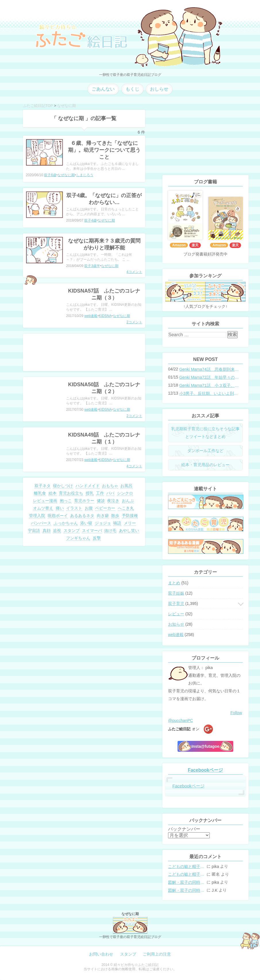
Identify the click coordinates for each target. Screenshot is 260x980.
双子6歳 (50, 175)
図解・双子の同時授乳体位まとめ (187, 882)
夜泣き (113, 501)
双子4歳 (90, 220)
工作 (100, 493)
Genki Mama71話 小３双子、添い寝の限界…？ (209, 385)
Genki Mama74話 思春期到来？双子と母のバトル (209, 369)
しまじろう (85, 175)
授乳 (90, 493)
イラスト (74, 508)
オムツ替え (43, 508)
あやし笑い (129, 531)
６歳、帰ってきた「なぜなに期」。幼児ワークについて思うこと (104, 150)
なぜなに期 (66, 175)
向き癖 (103, 516)
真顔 (47, 531)
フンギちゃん (78, 538)
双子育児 (176, 604)
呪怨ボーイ (58, 516)
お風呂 (126, 486)
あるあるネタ (82, 516)
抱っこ (66, 501)
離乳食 (40, 493)
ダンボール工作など (205, 451)
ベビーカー (105, 508)
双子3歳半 (92, 266)
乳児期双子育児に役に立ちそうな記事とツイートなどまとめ (205, 433)
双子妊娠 (176, 593)
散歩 (115, 516)
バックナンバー (184, 829)
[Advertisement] (84, 352)
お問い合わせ (101, 954)
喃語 (117, 523)
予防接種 (130, 516)
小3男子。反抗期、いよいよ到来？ (209, 393)
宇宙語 (34, 531)
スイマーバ (92, 531)
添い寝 (86, 523)
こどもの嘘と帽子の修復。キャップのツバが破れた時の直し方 (187, 866)
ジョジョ (103, 523)
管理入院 (37, 516)
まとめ (174, 583)
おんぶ (128, 501)
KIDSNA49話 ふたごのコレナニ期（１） (104, 438)
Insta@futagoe (206, 746)
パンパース (41, 523)
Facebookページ (206, 770)
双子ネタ (43, 486)
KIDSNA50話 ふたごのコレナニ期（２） (104, 388)
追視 (57, 531)
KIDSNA (105, 316)
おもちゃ (110, 486)
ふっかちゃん (66, 523)
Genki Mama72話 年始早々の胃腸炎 (209, 377)
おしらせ (159, 89)
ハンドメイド (88, 486)
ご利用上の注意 (157, 954)
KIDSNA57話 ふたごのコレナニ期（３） (104, 294)
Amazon (179, 245)
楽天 (195, 245)
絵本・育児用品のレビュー (205, 465)
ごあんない (103, 89)
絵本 (53, 493)
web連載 (91, 316)
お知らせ (176, 624)
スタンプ (72, 531)
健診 (101, 501)
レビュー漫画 (45, 501)
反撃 (97, 538)
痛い (60, 508)
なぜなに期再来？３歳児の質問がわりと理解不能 (104, 244)
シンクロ (125, 493)
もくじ (132, 89)
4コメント (134, 272)
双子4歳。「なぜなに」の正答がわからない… (104, 199)
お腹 (89, 508)
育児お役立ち (71, 493)
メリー (130, 523)
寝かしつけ (63, 486)
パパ (110, 493)
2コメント (134, 322)
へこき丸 (126, 508)
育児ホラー (84, 501)
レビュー (176, 614)
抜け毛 (110, 531)
